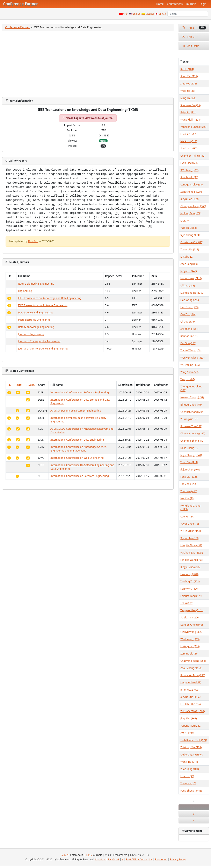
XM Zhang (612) (189, 170)
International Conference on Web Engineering (77, 458)
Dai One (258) (188, 343)
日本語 (162, 14)
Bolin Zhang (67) (190, 448)
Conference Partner (17, 27)
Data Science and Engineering (35, 313)
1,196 (89, 855)
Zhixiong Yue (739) (191, 747)
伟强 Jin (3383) (188, 228)
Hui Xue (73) (187, 498)
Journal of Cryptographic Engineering (40, 341)
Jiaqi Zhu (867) (188, 718)
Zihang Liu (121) (190, 249)
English (137, 14)
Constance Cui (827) (192, 242)
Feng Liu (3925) (189, 477)
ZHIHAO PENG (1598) (192, 711)
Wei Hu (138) (188, 91)
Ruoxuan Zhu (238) (191, 426)
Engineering (25, 291)
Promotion (161, 859)
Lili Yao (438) (188, 286)
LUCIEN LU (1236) (190, 704)
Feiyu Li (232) (188, 112)
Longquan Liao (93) (191, 185)
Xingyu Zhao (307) (191, 567)
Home (160, 4)
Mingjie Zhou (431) (191, 545)
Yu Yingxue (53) (189, 419)
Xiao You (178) (188, 84)
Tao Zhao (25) (188, 484)
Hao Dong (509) (189, 307)
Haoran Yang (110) (191, 278)
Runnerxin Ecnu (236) (193, 675)
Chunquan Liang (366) (193, 206)
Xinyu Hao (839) (189, 199)
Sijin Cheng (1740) (191, 235)
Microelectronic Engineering (34, 320)
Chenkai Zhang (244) (192, 412)
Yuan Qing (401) (190, 769)
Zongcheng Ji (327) (191, 192)
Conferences (175, 4)
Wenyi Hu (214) (189, 762)
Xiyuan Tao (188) (190, 538)
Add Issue (191, 46)
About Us (100, 859)
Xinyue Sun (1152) (191, 697)
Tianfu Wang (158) (191, 350)
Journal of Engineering (31, 334)
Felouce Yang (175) (191, 596)
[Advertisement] (88, 64)
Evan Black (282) (190, 163)
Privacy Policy (178, 859)
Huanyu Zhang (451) (192, 397)
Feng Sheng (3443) (191, 791)
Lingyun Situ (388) (191, 682)
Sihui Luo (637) (189, 148)
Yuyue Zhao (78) (190, 524)
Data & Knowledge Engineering (36, 327)
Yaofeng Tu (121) (190, 581)
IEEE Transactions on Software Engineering (43, 305)
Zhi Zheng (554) (189, 329)
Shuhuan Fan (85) (190, 105)
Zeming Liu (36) (189, 654)
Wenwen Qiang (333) (192, 358)
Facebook (114, 859)
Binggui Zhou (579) (191, 405)
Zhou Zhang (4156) (191, 668)
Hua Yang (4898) (190, 574)
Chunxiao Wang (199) (193, 433)
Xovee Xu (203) (189, 783)
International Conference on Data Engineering (77, 440)
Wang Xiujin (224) (190, 120)
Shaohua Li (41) (189, 177)
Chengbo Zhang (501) (193, 441)
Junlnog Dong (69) (191, 213)
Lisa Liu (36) (187, 776)
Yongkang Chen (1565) (193, 127)
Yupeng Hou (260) (191, 726)
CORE (19, 385)
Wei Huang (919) (190, 639)
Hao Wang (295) (190, 300)
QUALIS (30, 385)
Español (150, 14)
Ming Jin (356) (188, 98)
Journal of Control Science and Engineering (43, 349)
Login (203, 4)
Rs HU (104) (187, 69)
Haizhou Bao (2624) (192, 553)
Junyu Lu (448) (188, 271)
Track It (194, 28)
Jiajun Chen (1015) (191, 470)
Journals (191, 4)
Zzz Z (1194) (187, 733)
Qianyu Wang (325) (191, 632)
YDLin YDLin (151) (191, 531)
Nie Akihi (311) (189, 141)
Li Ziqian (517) (188, 134)
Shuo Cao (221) (189, 76)
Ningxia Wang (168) (192, 560)
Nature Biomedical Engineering (36, 284)
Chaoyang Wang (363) (193, 661)
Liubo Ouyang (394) (192, 755)
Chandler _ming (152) (193, 156)
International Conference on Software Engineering (80, 392)
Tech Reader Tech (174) (194, 740)
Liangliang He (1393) (192, 293)
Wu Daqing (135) (190, 365)
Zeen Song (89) (189, 264)
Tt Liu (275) (187, 603)
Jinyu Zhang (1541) (191, 455)
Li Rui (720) (187, 257)
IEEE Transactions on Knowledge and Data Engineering (50, 298)
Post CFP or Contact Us (139, 859)
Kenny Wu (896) (189, 589)
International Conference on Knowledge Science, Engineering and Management (78, 449)
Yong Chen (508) (190, 372)
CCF (10, 385)
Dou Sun (33, 241)
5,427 (65, 855)
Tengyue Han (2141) (192, 610)
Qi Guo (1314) (188, 322)
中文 (126, 14)
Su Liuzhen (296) (190, 618)
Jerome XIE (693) (190, 690)
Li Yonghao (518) (190, 646)
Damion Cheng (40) (191, 625)
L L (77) (184, 221)
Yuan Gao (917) (189, 462)
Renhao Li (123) (189, 336)
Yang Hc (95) (188, 379)
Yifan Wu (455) (189, 491)
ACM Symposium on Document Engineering (76, 411)
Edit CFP (190, 37)
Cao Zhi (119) (188, 314)
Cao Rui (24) (187, 517)
